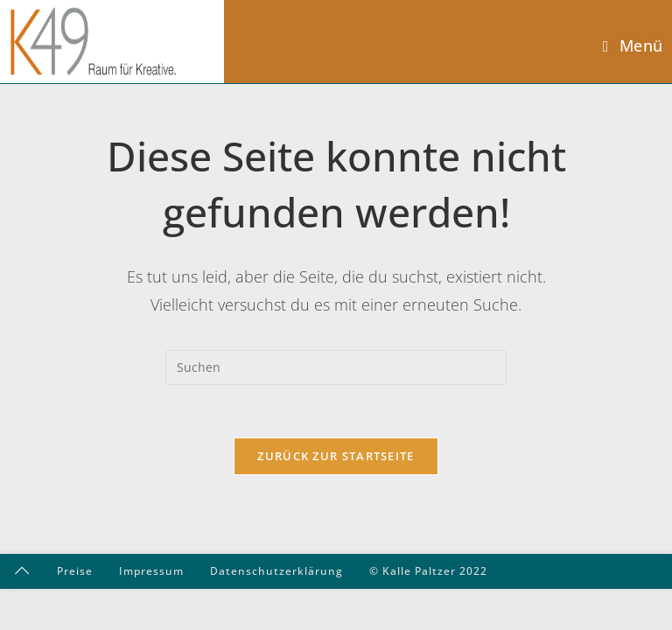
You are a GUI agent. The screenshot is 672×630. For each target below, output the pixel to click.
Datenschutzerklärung (276, 571)
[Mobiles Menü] (633, 46)
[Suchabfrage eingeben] (336, 367)
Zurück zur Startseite (336, 456)
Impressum (151, 571)
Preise (75, 571)
